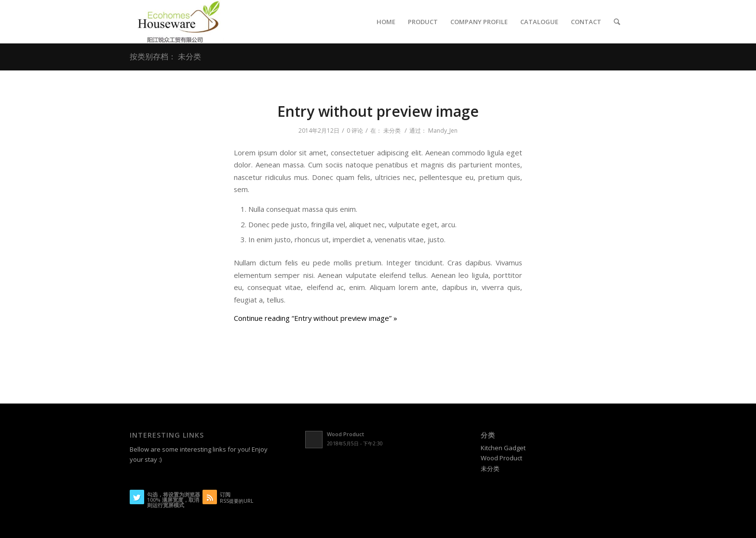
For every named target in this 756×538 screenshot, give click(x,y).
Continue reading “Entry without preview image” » (316, 318)
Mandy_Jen (443, 131)
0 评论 (355, 131)
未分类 (392, 131)
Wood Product (501, 458)
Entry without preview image (378, 111)
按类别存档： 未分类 (165, 56)
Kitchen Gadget (503, 448)
